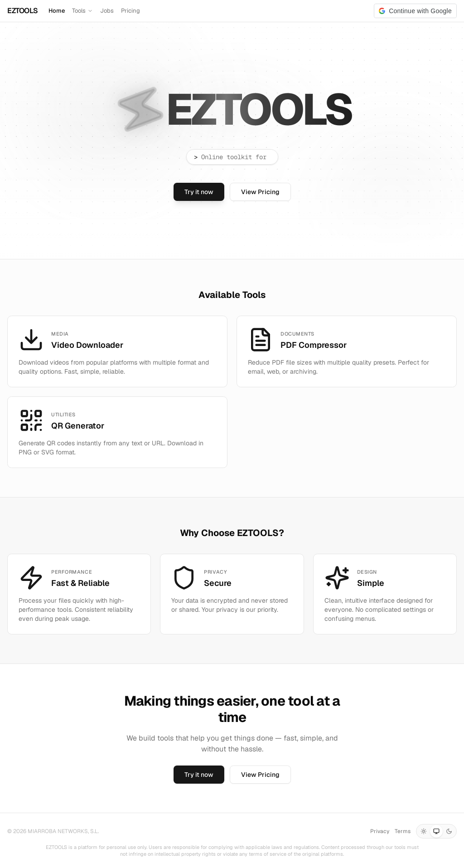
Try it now (199, 192)
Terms (403, 831)
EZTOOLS (22, 11)
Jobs (107, 11)
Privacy (380, 831)
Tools (82, 11)
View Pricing (260, 192)
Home (57, 11)
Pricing (130, 11)
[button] (415, 11)
